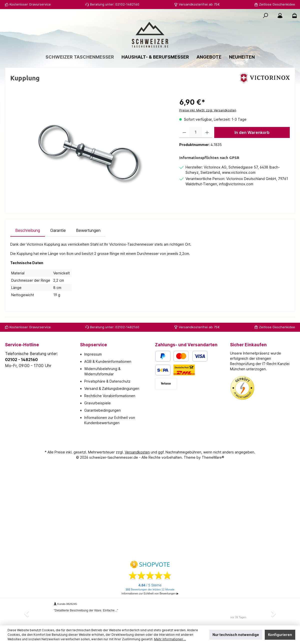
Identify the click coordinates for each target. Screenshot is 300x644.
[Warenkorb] (293, 16)
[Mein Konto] (280, 16)
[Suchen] (265, 16)
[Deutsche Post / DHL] (184, 370)
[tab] (28, 230)
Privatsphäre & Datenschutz (107, 381)
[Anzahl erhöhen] (207, 132)
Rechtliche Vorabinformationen (110, 396)
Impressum (93, 354)
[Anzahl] (196, 132)
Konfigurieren (280, 635)
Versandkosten (137, 452)
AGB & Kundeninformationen (108, 361)
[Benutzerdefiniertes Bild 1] (242, 388)
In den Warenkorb (252, 132)
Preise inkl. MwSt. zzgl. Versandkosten (208, 110)
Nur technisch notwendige (236, 635)
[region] (90, 151)
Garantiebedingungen (102, 410)
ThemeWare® (213, 457)
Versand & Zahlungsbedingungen (112, 388)
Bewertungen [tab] (88, 230)
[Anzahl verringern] (184, 132)
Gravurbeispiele (97, 403)
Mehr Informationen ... (170, 639)
